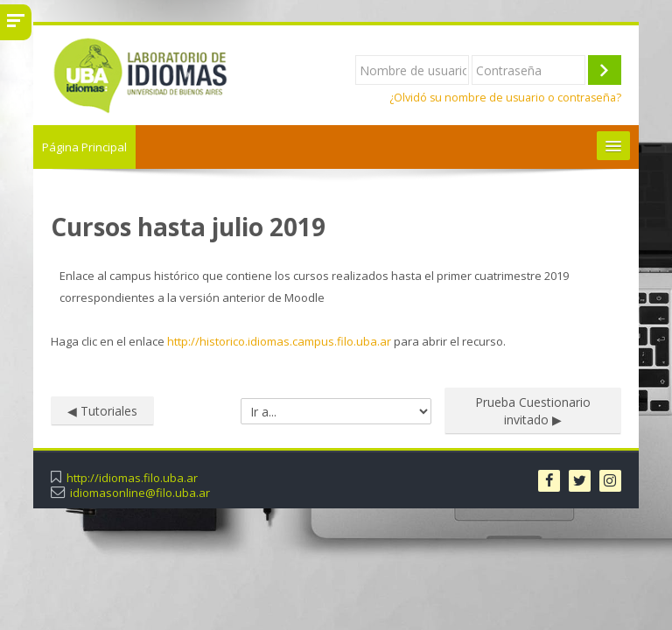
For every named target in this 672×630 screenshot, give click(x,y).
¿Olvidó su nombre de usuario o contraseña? (505, 98)
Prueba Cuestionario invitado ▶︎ (533, 411)
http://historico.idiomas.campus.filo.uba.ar (279, 341)
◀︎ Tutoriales (102, 411)
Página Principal (84, 147)
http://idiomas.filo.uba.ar (132, 478)
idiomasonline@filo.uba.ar (140, 493)
